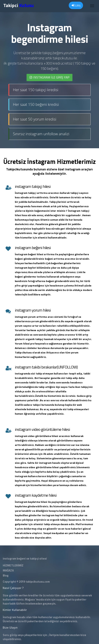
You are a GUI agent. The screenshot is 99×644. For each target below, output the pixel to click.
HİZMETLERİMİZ (13, 565)
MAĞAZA (8, 570)
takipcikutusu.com (38, 582)
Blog (6, 575)
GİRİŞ (76, 6)
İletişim (54, 635)
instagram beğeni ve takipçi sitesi (25, 559)
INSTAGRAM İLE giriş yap (49, 77)
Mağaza (30, 599)
